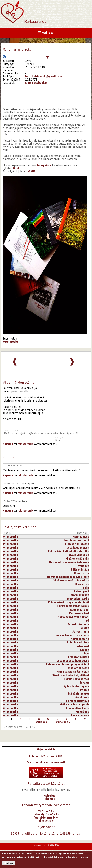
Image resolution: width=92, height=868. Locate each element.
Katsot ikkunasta (78, 624)
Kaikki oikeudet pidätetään (66, 433)
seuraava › (42, 722)
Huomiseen (82, 584)
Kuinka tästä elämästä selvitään (69, 551)
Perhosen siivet (79, 613)
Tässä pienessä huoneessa (72, 661)
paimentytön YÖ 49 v (46, 814)
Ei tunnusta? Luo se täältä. (46, 756)
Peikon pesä (81, 591)
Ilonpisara (22, 501)
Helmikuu (50, 796)
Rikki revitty (82, 573)
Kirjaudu (8, 444)
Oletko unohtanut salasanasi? (46, 762)
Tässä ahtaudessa (77, 668)
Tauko (85, 588)
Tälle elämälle (80, 569)
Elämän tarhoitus (78, 642)
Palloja (85, 690)
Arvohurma (82, 697)
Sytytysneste (81, 631)
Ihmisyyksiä (44, 165)
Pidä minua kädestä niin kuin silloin (67, 577)
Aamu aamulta (80, 639)
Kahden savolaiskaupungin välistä (68, 664)
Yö (87, 621)
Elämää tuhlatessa (77, 544)
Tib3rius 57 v (46, 811)
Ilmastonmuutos (79, 657)
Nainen (85, 650)
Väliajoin (84, 566)
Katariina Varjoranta (27, 483)
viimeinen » (63, 722)
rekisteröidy (25, 444)
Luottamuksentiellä (76, 540)
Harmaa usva (81, 537)
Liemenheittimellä (78, 701)
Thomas (50, 799)
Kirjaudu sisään (46, 749)
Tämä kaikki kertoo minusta (71, 635)
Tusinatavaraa (80, 715)
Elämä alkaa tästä (78, 708)
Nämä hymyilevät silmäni (73, 617)
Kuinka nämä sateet (76, 679)
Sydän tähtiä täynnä (76, 686)
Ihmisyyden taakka (77, 599)
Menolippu (82, 712)
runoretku (10, 342)
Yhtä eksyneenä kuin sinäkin (71, 580)
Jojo (86, 653)
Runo (58, 440)
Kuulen (85, 628)
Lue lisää (84, 857)
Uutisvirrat (82, 646)
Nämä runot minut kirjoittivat (70, 675)
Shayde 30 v (46, 821)
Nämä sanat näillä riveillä (73, 672)
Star (20, 466)
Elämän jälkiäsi (80, 610)
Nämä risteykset (79, 693)
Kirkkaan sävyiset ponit (74, 704)
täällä (15, 168)
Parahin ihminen (79, 595)
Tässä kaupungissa (77, 548)
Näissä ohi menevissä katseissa (69, 562)
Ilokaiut (84, 683)
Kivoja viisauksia (79, 555)
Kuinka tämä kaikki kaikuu (73, 606)
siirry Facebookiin (36, 83)
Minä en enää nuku (77, 559)
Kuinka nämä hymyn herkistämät (69, 602)
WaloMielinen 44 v (46, 817)
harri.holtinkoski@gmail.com (44, 76)
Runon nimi (81, 533)
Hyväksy (8, 864)
